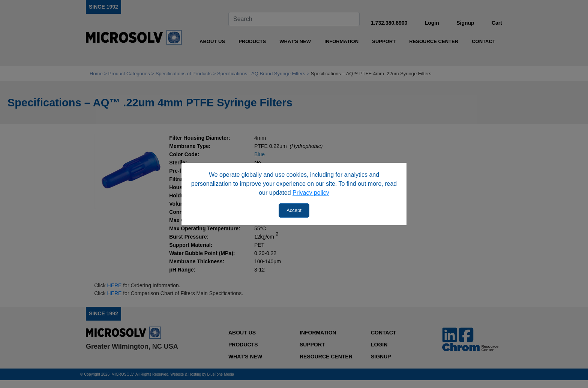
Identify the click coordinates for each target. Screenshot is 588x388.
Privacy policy (311, 193)
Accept (294, 210)
